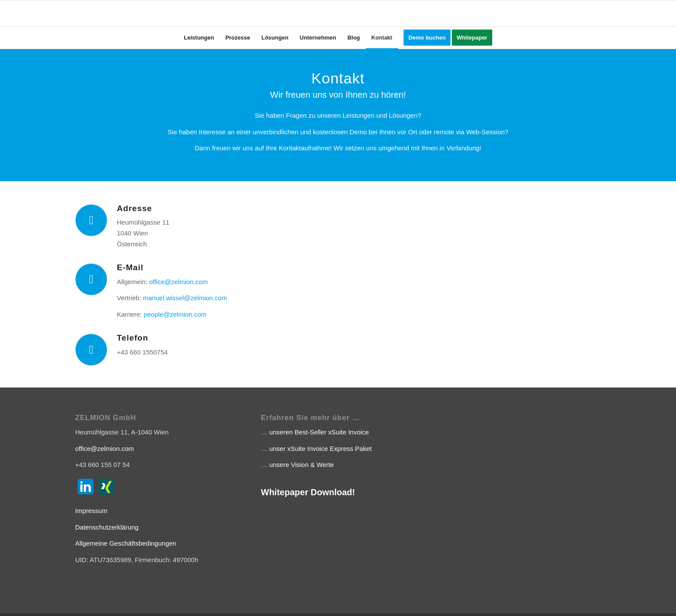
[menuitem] (199, 38)
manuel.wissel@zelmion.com (185, 298)
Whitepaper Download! (308, 492)
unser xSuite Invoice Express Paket (321, 449)
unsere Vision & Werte (302, 465)
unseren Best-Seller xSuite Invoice (319, 432)
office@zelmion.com (178, 282)
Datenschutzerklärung (107, 527)
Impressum (91, 511)
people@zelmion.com (175, 314)
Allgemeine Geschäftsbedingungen (126, 543)
